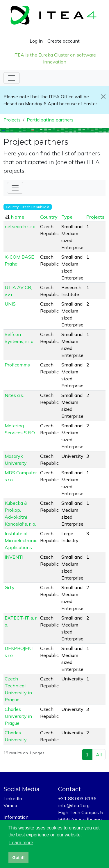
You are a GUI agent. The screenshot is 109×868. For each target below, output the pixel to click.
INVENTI (14, 557)
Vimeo (10, 805)
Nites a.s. (14, 395)
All (99, 755)
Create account (64, 41)
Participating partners (50, 120)
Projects (12, 120)
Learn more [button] (21, 843)
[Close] (103, 97)
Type (67, 217)
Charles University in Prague (18, 716)
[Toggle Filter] (15, 188)
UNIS (10, 304)
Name (18, 217)
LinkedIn (13, 798)
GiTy (10, 587)
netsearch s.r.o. (20, 226)
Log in (36, 41)
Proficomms (17, 365)
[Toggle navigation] (12, 78)
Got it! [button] (18, 858)
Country (49, 217)
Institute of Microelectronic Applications (21, 540)
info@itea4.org (74, 805)
